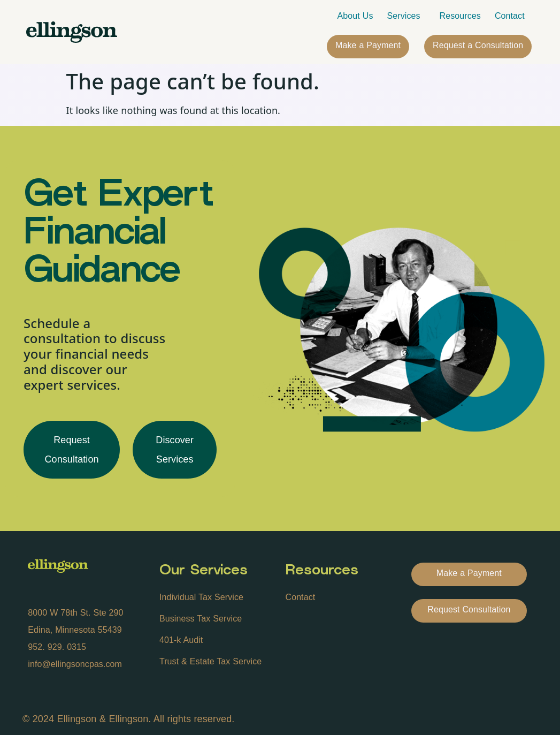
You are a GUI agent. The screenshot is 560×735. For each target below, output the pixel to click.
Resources (460, 16)
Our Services (204, 571)
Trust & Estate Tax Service (210, 661)
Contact (510, 16)
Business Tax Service (201, 619)
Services (406, 16)
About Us (355, 16)
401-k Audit (181, 640)
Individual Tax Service (201, 597)
